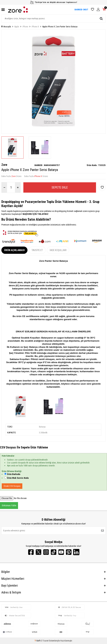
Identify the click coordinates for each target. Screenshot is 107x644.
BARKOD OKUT (81, 10)
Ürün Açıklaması (14, 250)
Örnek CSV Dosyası (12, 486)
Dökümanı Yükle (9, 505)
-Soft (38, 641)
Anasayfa (6, 27)
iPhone (25, 27)
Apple (17, 27)
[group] (53, 82)
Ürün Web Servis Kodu (18, 478)
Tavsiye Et (37, 250)
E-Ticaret (45, 641)
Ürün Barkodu (14, 474)
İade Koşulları (58, 250)
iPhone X (35, 27)
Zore (4, 165)
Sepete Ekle (60, 187)
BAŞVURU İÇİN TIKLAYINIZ (35, 214)
